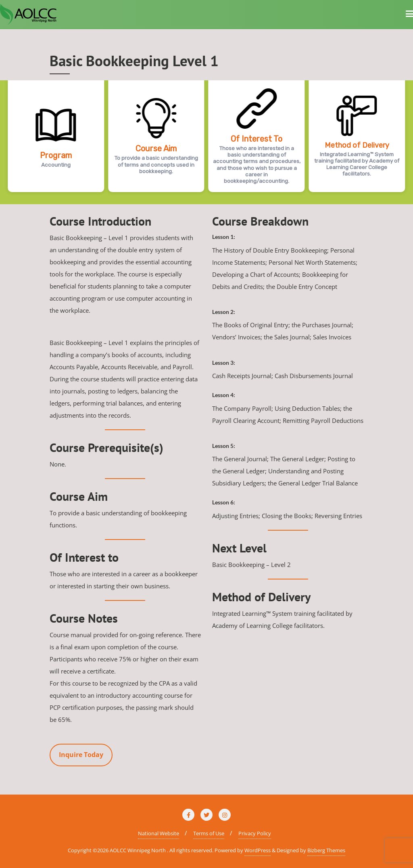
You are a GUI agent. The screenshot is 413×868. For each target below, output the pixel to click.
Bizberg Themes (326, 850)
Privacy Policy (255, 833)
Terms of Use (209, 833)
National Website (159, 833)
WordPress (258, 850)
